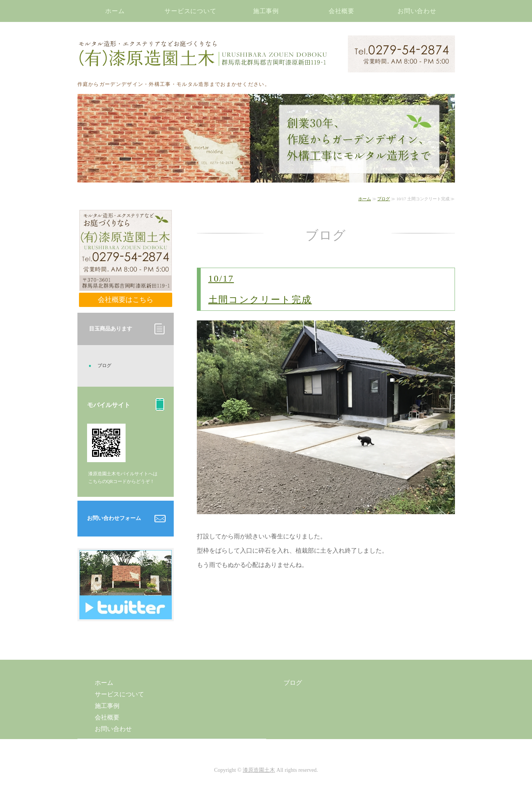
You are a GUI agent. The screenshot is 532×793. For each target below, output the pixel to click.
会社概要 (342, 11)
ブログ (383, 199)
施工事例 (266, 11)
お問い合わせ (417, 11)
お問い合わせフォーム (114, 518)
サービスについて (191, 11)
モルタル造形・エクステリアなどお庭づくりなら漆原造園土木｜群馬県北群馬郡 (203, 54)
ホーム (115, 11)
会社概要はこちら (126, 300)
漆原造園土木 (259, 770)
